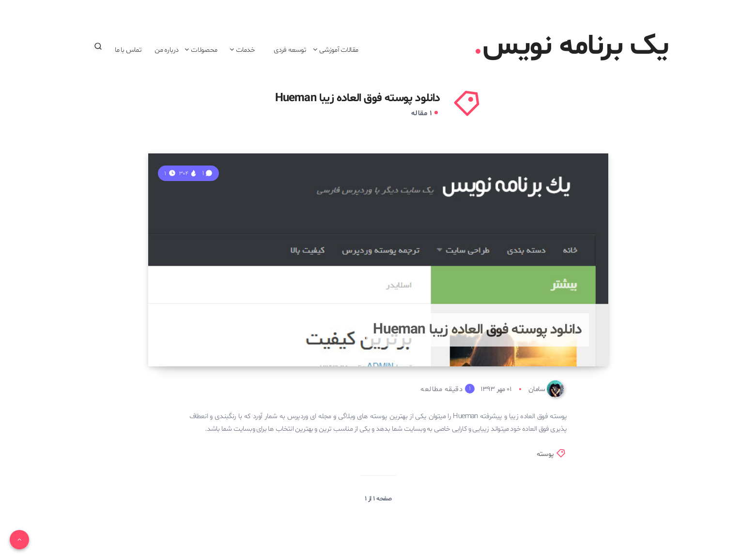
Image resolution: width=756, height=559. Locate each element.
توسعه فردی (290, 50)
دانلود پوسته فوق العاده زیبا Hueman (477, 330)
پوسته (545, 454)
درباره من (167, 50)
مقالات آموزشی (339, 50)
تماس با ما (128, 50)
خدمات (246, 50)
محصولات (204, 50)
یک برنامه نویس (572, 46)
